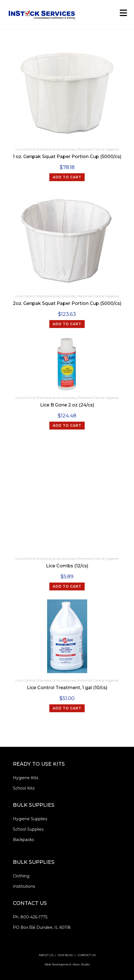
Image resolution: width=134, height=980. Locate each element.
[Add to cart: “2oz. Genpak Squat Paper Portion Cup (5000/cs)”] (67, 324)
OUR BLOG (65, 955)
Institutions (24, 886)
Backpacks (23, 840)
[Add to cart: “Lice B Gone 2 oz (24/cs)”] (67, 426)
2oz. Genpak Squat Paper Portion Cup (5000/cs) (67, 303)
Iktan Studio (81, 964)
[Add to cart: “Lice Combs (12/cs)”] (67, 586)
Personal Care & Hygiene (98, 149)
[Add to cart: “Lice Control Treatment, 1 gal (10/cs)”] (67, 708)
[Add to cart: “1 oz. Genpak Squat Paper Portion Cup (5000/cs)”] (67, 177)
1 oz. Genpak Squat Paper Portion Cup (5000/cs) (67, 157)
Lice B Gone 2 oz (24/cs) (67, 405)
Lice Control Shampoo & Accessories (46, 149)
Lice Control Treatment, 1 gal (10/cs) (67, 688)
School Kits (24, 788)
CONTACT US (87, 955)
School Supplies (28, 829)
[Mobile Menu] (121, 14)
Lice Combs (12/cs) (67, 566)
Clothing (21, 876)
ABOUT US (46, 955)
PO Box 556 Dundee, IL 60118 (42, 927)
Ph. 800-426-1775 (30, 917)
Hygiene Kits (26, 778)
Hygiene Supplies (30, 819)
